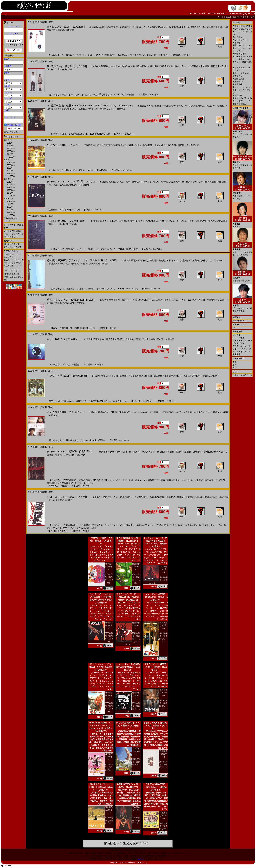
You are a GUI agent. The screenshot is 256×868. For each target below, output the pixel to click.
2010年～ (11, 143)
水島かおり (54, 415)
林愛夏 (225, 412)
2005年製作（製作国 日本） (109, 821)
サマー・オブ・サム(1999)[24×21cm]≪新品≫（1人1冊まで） (128, 667)
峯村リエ (53, 224)
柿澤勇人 (186, 182)
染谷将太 (129, 339)
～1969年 (11, 157)
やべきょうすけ (200, 182)
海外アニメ (9, 179)
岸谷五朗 (70, 455)
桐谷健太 (161, 452)
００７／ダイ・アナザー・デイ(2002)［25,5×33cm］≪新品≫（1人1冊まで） (128, 597)
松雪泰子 (167, 300)
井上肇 (210, 27)
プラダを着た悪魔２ (242, 26)
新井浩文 (202, 221)
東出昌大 (113, 182)
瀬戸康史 (110, 339)
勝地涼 (135, 182)
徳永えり (188, 412)
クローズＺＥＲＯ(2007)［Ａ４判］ (68, 497)
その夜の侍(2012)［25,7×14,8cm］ (67, 221)
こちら (141, 859)
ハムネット (238, 37)
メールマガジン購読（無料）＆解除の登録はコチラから (14, 234)
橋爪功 (219, 27)
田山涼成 (161, 339)
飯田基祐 (70, 303)
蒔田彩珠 (162, 27)
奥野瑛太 (165, 182)
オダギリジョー (107, 109)
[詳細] (91, 483)
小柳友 (208, 412)
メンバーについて (12, 268)
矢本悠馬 (154, 182)
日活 (235, 368)
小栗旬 (115, 376)
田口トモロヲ (189, 221)
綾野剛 (158, 106)
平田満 (197, 376)
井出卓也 (60, 303)
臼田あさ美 (136, 376)
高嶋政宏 (83, 109)
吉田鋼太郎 (59, 30)
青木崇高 (189, 106)
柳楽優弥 (85, 185)
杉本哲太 (55, 69)
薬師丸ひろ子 (175, 412)
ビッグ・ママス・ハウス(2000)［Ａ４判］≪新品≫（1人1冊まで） (101, 667)
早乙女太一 (124, 182)
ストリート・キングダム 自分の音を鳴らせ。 (242, 90)
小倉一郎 (200, 27)
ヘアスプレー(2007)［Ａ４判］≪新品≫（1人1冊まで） (101, 541)
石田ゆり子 (67, 69)
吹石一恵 (178, 106)
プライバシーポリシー (14, 271)
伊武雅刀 (207, 376)
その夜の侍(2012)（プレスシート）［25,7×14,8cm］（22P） (83, 260)
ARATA (136, 412)
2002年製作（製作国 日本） (163, 826)
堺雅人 (103, 221)
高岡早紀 (53, 185)
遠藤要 (188, 452)
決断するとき (239, 54)
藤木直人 (126, 300)
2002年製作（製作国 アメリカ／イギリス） (133, 639)
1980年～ (11, 151)
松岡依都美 (151, 27)
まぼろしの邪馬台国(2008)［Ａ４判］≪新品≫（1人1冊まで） (155, 726)
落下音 (236, 43)
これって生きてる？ (242, 29)
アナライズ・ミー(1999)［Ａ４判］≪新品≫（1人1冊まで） (155, 667)
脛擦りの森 (238, 79)
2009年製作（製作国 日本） (109, 767)
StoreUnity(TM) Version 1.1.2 (135, 863)
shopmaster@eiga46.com (244, 14)
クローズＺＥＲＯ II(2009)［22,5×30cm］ (71, 452)
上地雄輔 (197, 452)
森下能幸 (169, 376)
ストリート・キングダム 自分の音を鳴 (242, 251)
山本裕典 (151, 339)
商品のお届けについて (14, 260)
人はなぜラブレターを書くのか (242, 133)
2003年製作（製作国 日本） (136, 821)
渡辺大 (208, 497)
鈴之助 (179, 452)
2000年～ (11, 146)
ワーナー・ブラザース (242, 341)
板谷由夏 (156, 300)
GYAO (235, 328)
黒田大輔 (64, 224)
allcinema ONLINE (241, 321)
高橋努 (191, 27)
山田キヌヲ (142, 221)
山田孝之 (113, 221)
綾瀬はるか (115, 300)
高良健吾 (124, 376)
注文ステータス (248, 17)
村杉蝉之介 (183, 145)
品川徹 (172, 27)
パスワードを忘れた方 (14, 45)
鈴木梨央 (126, 66)
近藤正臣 (94, 109)
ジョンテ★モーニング (184, 300)
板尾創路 (64, 185)
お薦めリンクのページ (242, 375)
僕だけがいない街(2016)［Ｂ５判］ (68, 66)
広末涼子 (108, 145)
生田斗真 (113, 412)
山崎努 (216, 376)
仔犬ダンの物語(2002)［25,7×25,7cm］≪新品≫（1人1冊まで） (155, 787)
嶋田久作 (188, 376)
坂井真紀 (153, 221)
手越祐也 (137, 300)
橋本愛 (171, 339)
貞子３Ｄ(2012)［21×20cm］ (64, 339)
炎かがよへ (238, 82)
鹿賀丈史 (195, 145)
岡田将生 (97, 145)
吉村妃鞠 (81, 303)
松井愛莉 (129, 145)
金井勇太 (198, 412)
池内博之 (200, 106)
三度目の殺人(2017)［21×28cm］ (67, 27)
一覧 (8, 221)
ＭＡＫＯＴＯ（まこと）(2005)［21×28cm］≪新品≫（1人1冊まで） (101, 787)
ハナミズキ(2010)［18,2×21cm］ (66, 412)
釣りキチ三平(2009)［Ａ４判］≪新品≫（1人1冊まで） (128, 726)
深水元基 (217, 497)
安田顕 (146, 300)
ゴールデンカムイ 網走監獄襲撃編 (242, 307)
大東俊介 (190, 497)
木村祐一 (145, 412)
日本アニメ (9, 199)
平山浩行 (210, 106)
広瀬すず (113, 27)
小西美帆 (211, 300)
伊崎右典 (208, 452)
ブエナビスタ (239, 343)
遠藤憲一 (60, 455)
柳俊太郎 (222, 182)
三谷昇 (73, 224)
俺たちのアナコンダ (242, 45)
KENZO (144, 182)
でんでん (213, 221)
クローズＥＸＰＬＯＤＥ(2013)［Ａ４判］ (72, 181)
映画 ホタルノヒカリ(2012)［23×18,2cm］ (72, 300)
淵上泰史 (175, 66)
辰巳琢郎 (72, 109)
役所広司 (70, 30)
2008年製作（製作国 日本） (163, 765)
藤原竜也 (105, 66)
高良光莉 (140, 339)
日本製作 (8, 160)
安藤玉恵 (164, 66)
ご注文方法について (13, 254)
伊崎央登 (218, 452)
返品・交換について (13, 266)
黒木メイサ (139, 452)
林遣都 (144, 66)
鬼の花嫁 (237, 96)
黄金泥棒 (237, 84)
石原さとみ (99, 339)
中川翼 (136, 66)
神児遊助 (200, 300)
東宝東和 (237, 354)
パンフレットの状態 (13, 263)
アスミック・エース (241, 346)
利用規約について (12, 274)
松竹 (235, 365)
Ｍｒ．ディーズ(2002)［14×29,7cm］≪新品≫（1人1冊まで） (155, 597)
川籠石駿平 (160, 145)
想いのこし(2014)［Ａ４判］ (64, 145)
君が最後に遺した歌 (242, 98)
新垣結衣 (168, 106)
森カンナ (186, 66)
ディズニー (238, 335)
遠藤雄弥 (176, 182)
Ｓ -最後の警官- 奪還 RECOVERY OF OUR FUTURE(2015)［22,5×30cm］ (91, 106)
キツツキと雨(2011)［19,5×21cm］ (68, 376)
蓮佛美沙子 (125, 412)
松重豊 (155, 412)
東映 (235, 362)
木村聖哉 (205, 66)
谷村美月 (164, 221)
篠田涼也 (215, 66)
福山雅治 (103, 27)
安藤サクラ (176, 221)
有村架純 (116, 66)
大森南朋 (121, 109)
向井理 (150, 106)
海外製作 (8, 140)
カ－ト (221, 17)
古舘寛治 (147, 376)
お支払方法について (13, 257)
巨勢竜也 (140, 145)
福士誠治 (154, 66)
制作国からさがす (12, 244)
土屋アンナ (61, 109)
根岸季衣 (181, 27)
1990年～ (11, 149)
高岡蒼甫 (151, 452)
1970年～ (11, 154)
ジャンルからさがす (13, 247)
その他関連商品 (11, 218)
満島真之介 (125, 27)
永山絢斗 (74, 185)
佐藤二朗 (171, 145)
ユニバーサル (239, 338)
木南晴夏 (118, 145)
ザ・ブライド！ (240, 40)
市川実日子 (138, 27)
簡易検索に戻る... (11, 132)
